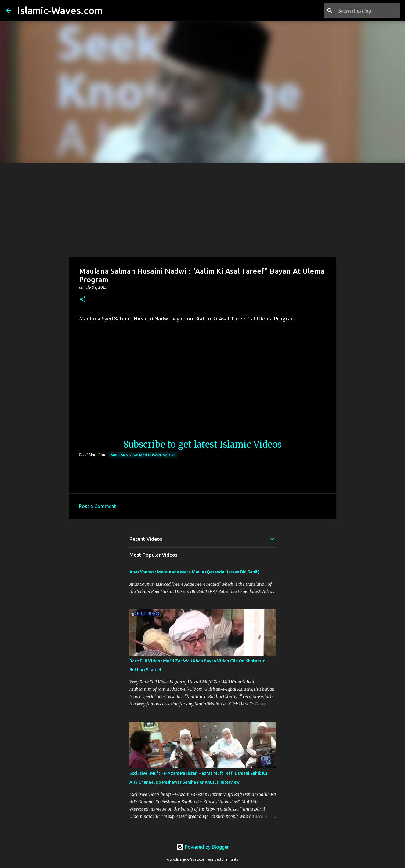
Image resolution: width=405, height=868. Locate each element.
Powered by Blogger (203, 847)
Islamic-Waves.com (60, 10)
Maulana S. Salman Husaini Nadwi (143, 455)
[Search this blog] (368, 11)
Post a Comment (98, 506)
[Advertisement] (203, 209)
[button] (83, 300)
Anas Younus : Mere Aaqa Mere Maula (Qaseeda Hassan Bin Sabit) (194, 572)
